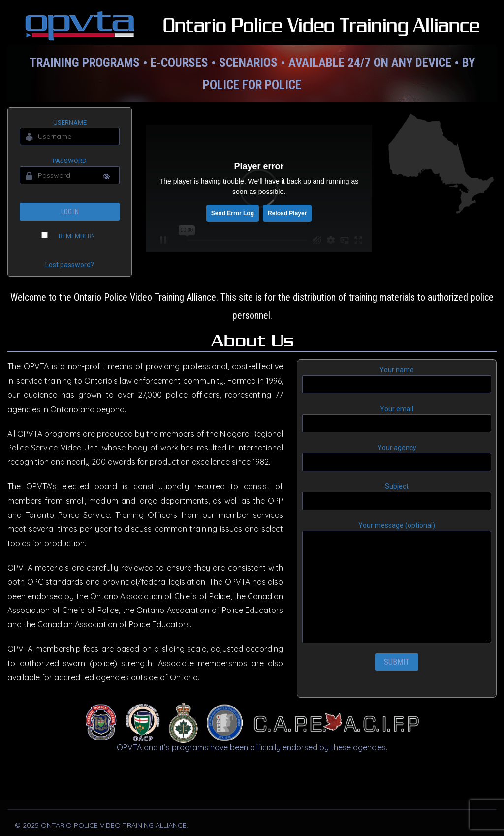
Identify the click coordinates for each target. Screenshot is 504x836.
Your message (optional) (397, 582)
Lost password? (70, 265)
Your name (397, 380)
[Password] (70, 175)
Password (70, 161)
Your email (397, 418)
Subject (397, 496)
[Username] (70, 136)
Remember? (77, 236)
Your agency (397, 457)
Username (70, 122)
